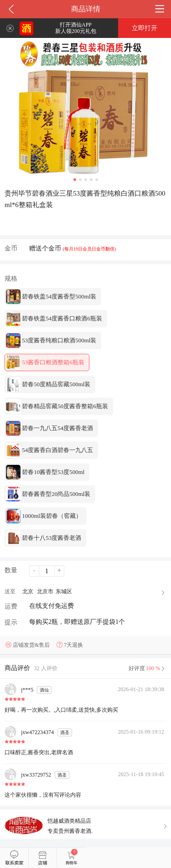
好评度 (148, 668)
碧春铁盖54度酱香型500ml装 (51, 297)
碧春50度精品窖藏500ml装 (48, 384)
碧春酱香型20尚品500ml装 (48, 494)
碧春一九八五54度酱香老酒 (49, 428)
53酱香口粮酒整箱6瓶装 (45, 362)
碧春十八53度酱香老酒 (44, 538)
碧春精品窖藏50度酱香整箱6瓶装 (57, 406)
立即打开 (145, 28)
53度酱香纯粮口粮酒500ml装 (51, 341)
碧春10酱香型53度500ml (45, 472)
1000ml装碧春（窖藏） (44, 516)
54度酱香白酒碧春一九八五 (49, 450)
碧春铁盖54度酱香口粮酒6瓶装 (54, 319)
